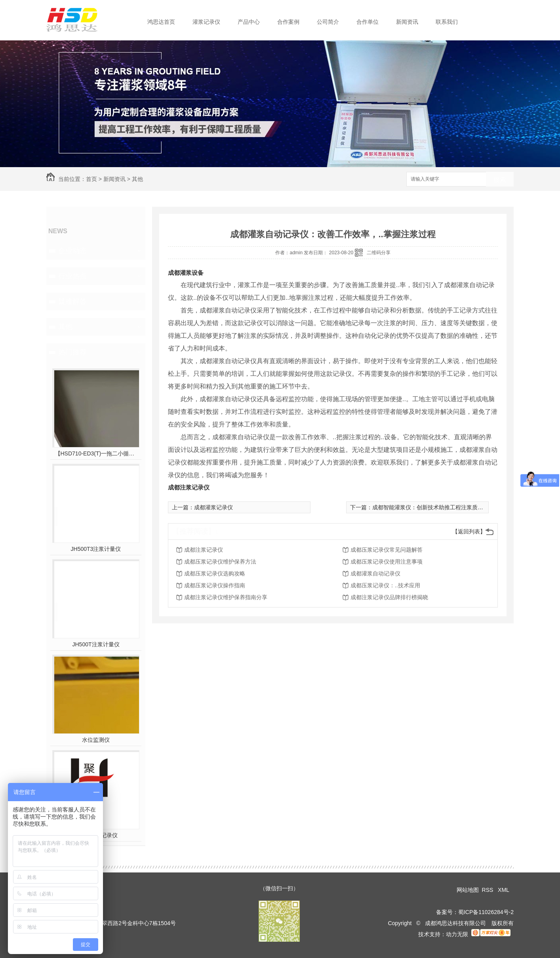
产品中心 (249, 22)
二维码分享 (379, 253)
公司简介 (328, 22)
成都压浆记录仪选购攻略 (215, 573)
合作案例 (288, 22)
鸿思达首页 (161, 22)
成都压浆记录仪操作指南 (215, 585)
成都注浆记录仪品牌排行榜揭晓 (389, 597)
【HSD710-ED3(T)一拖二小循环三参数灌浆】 (96, 453)
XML (504, 890)
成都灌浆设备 (186, 273)
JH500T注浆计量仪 (96, 644)
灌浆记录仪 (206, 22)
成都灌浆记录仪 (213, 507)
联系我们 (447, 22)
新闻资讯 (407, 22)
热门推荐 (72, 352)
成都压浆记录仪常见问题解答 (387, 550)
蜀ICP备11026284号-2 (486, 912)
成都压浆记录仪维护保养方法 (220, 562)
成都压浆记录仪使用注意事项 (387, 562)
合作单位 (368, 22)
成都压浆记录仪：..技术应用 (385, 585)
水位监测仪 (96, 740)
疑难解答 (72, 301)
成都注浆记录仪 (189, 487)
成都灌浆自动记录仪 (375, 573)
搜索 (500, 180)
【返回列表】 (469, 531)
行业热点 (72, 276)
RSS (489, 890)
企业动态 (72, 251)
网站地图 (468, 890)
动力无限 (457, 934)
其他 (137, 179)
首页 (91, 179)
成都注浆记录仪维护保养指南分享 (226, 597)
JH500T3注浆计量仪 (96, 549)
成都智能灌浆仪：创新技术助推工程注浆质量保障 (433, 507)
